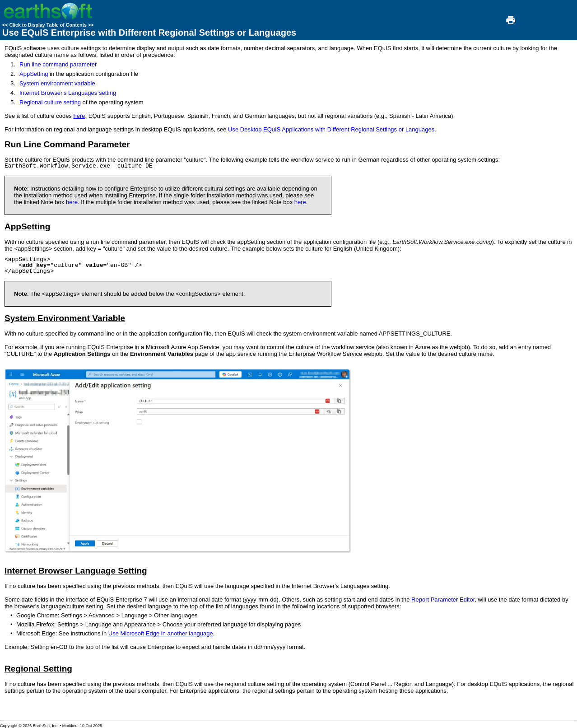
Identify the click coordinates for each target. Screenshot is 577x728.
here (79, 116)
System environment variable (57, 83)
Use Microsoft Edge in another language (161, 633)
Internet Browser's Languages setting (68, 93)
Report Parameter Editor (443, 600)
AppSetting (34, 74)
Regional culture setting (50, 102)
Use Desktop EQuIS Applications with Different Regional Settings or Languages (331, 129)
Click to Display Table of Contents (48, 25)
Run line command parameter (58, 64)
